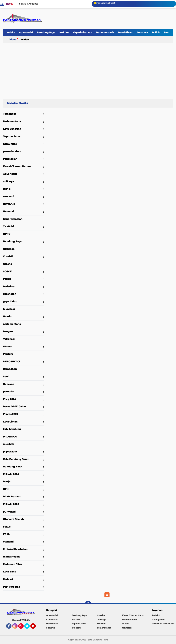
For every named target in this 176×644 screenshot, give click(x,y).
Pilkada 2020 (11, 504)
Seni (167, 32)
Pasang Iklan (158, 620)
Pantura (8, 354)
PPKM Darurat (12, 497)
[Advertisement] (88, 70)
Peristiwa (142, 32)
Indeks (11, 32)
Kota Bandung (12, 129)
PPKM (7, 534)
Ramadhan (10, 369)
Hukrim (64, 32)
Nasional (8, 211)
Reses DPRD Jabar (15, 406)
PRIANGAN (10, 437)
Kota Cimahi (11, 422)
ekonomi (9, 196)
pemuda (8, 392)
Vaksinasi (9, 339)
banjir (7, 482)
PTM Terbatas (11, 587)
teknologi (9, 309)
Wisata (7, 347)
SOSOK (7, 272)
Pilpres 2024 (11, 414)
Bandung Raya (46, 32)
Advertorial (26, 32)
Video (13, 40)
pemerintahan (12, 151)
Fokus (7, 527)
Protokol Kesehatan (15, 549)
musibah (9, 444)
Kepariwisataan (82, 32)
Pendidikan (125, 32)
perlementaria (12, 324)
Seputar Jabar (12, 136)
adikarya (8, 181)
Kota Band (10, 572)
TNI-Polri (8, 226)
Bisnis (7, 189)
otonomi (8, 542)
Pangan (8, 331)
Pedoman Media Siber (163, 624)
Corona (8, 264)
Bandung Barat (13, 467)
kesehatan (10, 294)
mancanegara (12, 557)
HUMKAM (9, 204)
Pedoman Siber (13, 564)
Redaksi (8, 579)
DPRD (7, 234)
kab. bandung (12, 429)
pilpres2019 (10, 452)
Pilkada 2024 (11, 474)
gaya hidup (10, 301)
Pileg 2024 (10, 399)
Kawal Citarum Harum (17, 166)
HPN (6, 489)
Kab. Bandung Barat (16, 459)
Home (10, 4)
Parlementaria (105, 32)
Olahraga (9, 249)
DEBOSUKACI (11, 362)
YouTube (35, 628)
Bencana (9, 384)
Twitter (29, 628)
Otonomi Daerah (13, 519)
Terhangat (10, 114)
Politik (156, 32)
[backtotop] (88, 604)
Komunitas (10, 144)
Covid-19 (8, 256)
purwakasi (10, 512)
